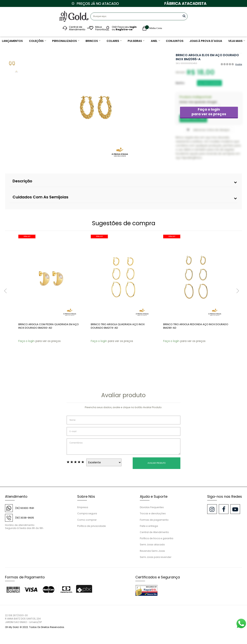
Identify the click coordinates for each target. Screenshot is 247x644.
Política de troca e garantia (157, 538)
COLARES (113, 41)
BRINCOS (92, 41)
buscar (184, 16)
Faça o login (209, 112)
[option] (96, 107)
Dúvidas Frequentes (152, 507)
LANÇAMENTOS (12, 41)
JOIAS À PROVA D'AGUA (206, 41)
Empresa (83, 507)
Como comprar (87, 520)
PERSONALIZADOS (64, 41)
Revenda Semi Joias (152, 551)
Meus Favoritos (100, 28)
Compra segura (87, 513)
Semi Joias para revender (156, 557)
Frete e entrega (149, 526)
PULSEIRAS (135, 41)
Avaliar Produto (157, 463)
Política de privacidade (92, 526)
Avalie (239, 64)
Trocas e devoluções (153, 513)
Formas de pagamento (154, 520)
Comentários (123, 447)
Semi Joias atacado (152, 545)
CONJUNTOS (175, 41)
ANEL (155, 41)
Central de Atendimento (154, 532)
